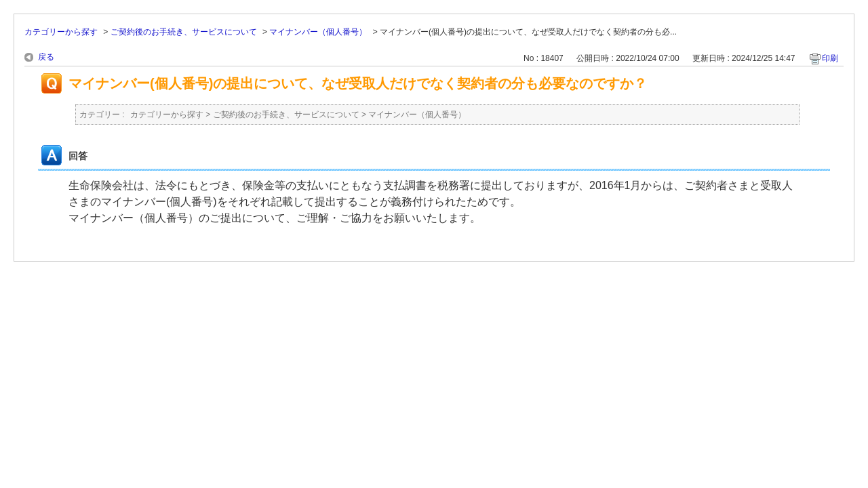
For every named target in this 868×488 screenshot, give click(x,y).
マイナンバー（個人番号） (318, 32)
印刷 (830, 58)
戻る (46, 57)
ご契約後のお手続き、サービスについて (184, 32)
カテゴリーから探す (61, 32)
